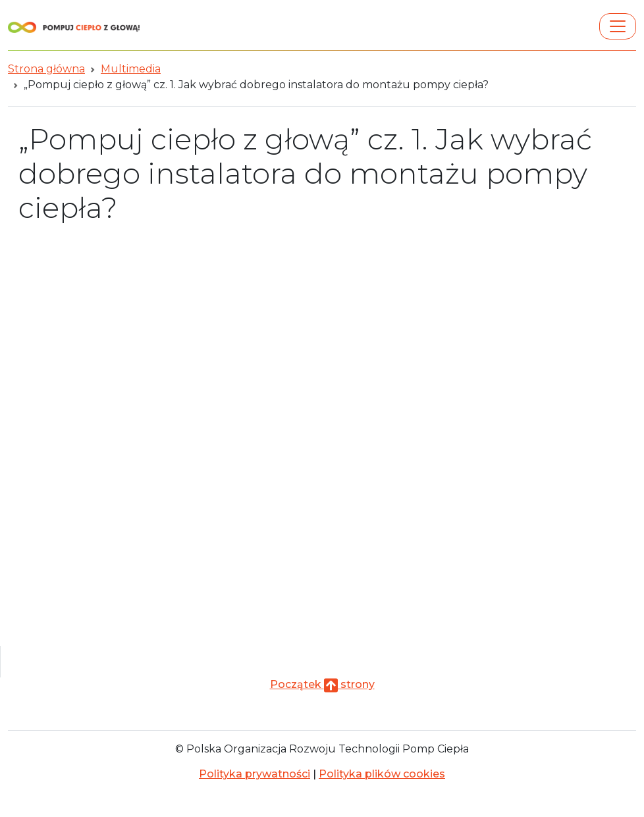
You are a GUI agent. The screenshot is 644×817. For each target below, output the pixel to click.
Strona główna (46, 69)
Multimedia (131, 69)
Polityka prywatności (255, 774)
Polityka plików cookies (382, 774)
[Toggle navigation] (618, 26)
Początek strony (322, 684)
